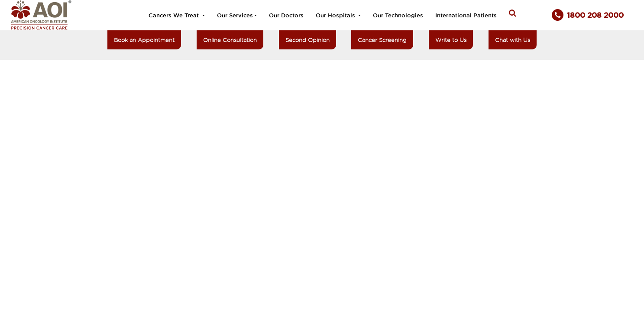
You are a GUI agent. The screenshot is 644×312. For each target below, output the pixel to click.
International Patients (466, 15)
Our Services (235, 15)
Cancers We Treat (175, 15)
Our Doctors (286, 15)
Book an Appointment (144, 40)
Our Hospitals (336, 15)
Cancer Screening (382, 40)
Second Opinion (307, 40)
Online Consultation (230, 40)
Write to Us (451, 40)
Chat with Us (513, 40)
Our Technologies (398, 15)
